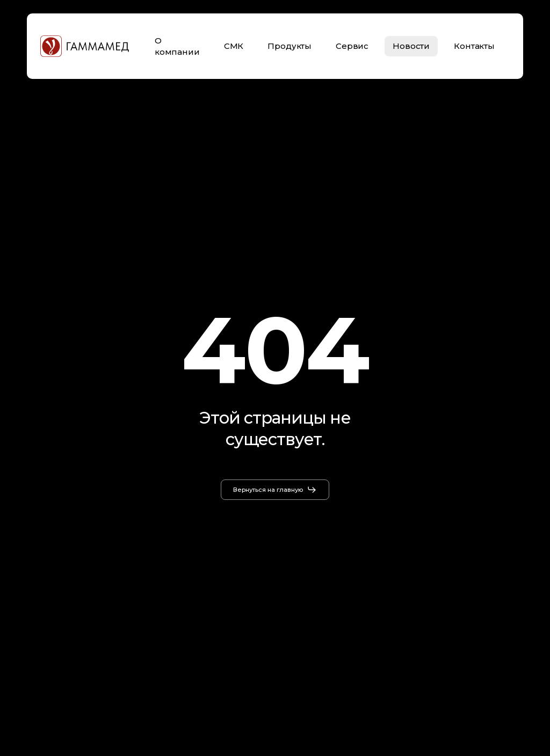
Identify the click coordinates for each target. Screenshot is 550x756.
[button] (275, 490)
